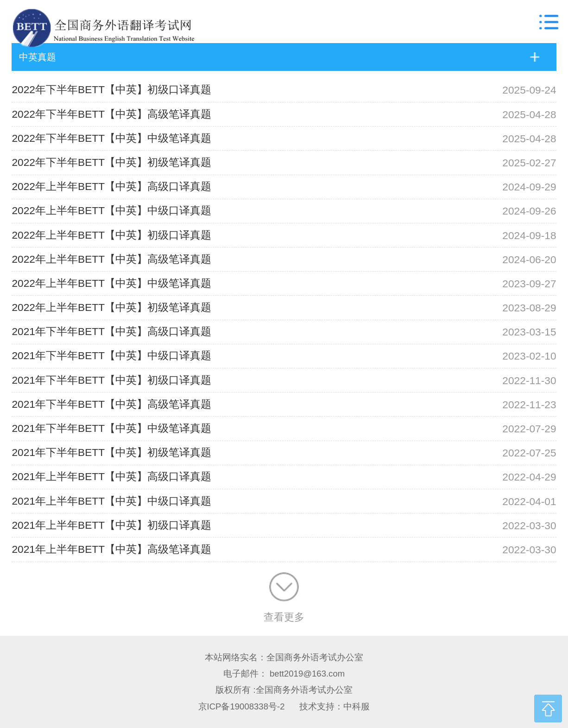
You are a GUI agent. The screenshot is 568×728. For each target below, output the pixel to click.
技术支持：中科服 (334, 706)
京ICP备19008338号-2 (242, 706)
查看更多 (284, 598)
